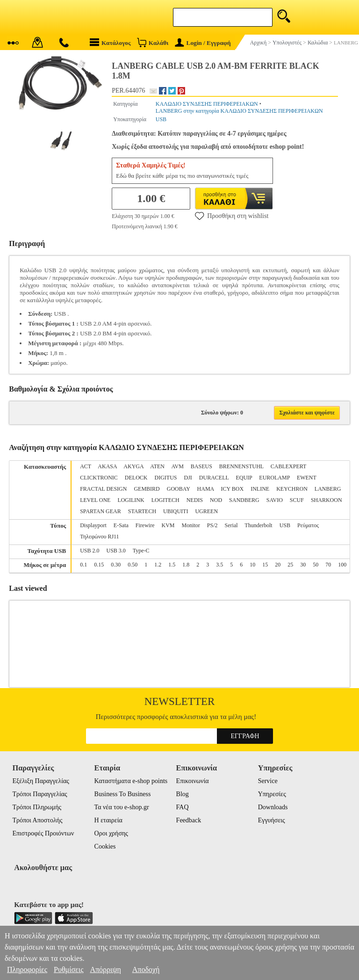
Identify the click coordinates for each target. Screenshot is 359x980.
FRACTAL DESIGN (103, 489)
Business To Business (123, 794)
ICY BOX (233, 489)
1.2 (158, 565)
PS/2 (212, 525)
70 (328, 565)
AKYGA (133, 466)
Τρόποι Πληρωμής (37, 807)
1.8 (186, 565)
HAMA (206, 489)
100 (342, 565)
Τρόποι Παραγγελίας (39, 794)
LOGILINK (131, 500)
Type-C (141, 551)
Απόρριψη (105, 969)
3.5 (219, 565)
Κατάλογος (110, 42)
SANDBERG (244, 500)
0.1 (83, 565)
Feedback (189, 820)
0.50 (133, 565)
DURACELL (214, 478)
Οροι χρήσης (111, 833)
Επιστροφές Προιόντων (43, 833)
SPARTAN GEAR (101, 511)
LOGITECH (165, 500)
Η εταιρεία (108, 820)
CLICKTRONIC (99, 478)
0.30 (116, 565)
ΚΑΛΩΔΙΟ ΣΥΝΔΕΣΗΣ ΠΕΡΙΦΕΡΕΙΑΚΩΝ (207, 104)
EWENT (307, 478)
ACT (86, 466)
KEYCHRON (292, 489)
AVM (177, 466)
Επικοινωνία (193, 781)
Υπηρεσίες (272, 794)
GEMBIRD (147, 489)
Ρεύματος (308, 525)
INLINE (260, 489)
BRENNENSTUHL (241, 466)
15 (265, 565)
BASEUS (201, 466)
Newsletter (180, 701)
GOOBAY (179, 489)
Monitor (191, 525)
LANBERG (328, 489)
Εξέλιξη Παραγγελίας (40, 781)
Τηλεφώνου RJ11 (99, 537)
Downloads (273, 807)
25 (290, 565)
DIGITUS (166, 478)
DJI (188, 478)
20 (278, 565)
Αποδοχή (146, 969)
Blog (183, 794)
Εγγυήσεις (272, 820)
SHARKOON (327, 500)
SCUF (297, 500)
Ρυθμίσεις (68, 969)
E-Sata (121, 525)
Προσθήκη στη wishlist (232, 216)
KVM (168, 525)
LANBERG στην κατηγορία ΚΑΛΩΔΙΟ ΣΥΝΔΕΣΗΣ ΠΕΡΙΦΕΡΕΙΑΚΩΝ (239, 111)
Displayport (93, 525)
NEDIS (195, 500)
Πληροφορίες (27, 969)
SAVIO (275, 500)
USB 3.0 (116, 551)
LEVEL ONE (95, 500)
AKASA (107, 466)
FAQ (183, 807)
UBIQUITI (176, 511)
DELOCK (136, 478)
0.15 (99, 565)
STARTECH (142, 511)
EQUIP (244, 478)
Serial (231, 525)
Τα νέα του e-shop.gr (122, 807)
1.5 (172, 565)
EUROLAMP (274, 478)
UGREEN (206, 511)
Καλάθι (153, 42)
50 (316, 565)
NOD (216, 500)
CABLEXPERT (288, 466)
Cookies (105, 846)
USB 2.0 (90, 551)
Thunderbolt (258, 525)
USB (161, 119)
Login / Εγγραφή (203, 43)
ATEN (157, 466)
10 (252, 565)
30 (303, 565)
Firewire (145, 525)
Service (268, 781)
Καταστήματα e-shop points (131, 781)
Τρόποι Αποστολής (37, 820)
